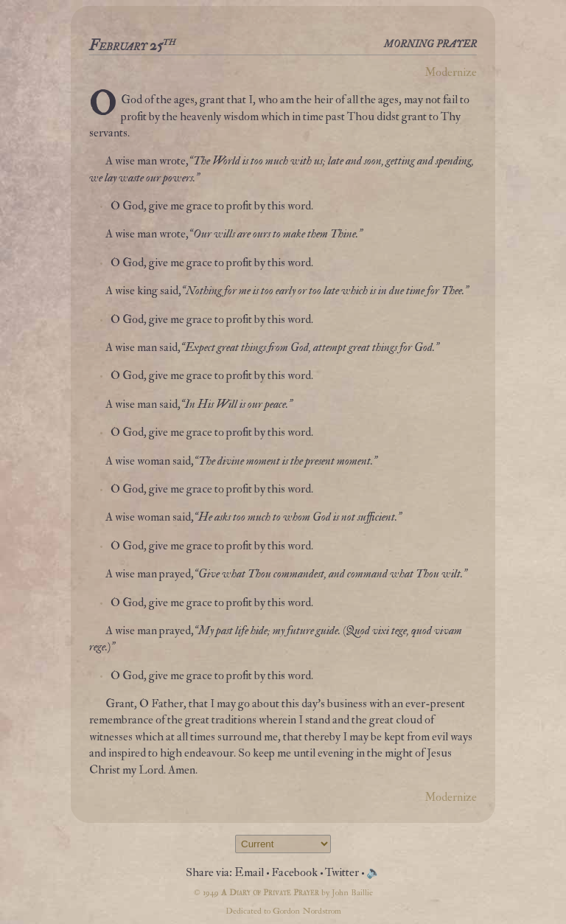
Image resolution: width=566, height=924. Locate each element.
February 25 (132, 46)
